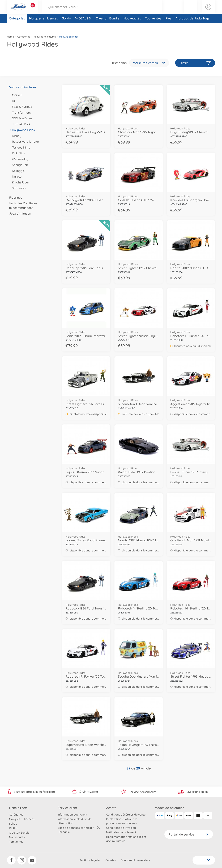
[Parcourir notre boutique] (102, 11)
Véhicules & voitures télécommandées (22, 205)
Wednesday (19, 159)
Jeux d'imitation (19, 213)
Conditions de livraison (121, 828)
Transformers (20, 112)
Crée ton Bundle (108, 27)
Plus (168, 27)
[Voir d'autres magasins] (33, 9)
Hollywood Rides (22, 130)
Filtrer (195, 63)
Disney (16, 136)
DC (13, 101)
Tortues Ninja (20, 147)
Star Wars (18, 188)
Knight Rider (19, 182)
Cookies (111, 860)
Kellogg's (17, 171)
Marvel (16, 95)
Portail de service (189, 834)
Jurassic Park (20, 124)
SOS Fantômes (21, 118)
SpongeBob (19, 165)
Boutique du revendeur (135, 860)
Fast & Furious (21, 107)
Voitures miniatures (45, 37)
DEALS (84, 27)
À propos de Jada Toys (192, 27)
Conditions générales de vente (126, 814)
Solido (67, 27)
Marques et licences (44, 27)
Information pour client (72, 814)
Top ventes (153, 27)
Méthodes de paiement (121, 832)
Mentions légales (90, 860)
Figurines (14, 197)
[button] (191, 11)
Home (10, 37)
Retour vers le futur (24, 142)
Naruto (16, 176)
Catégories (17, 27)
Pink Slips (17, 153)
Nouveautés (132, 27)
